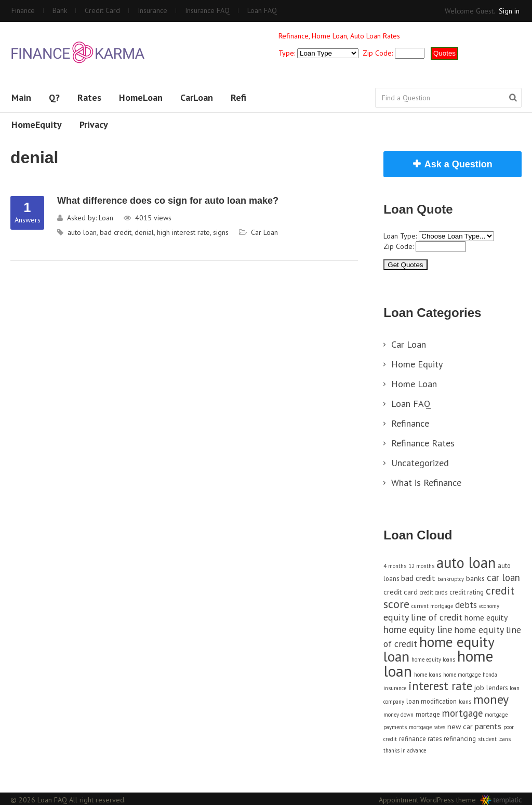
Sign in (509, 11)
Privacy (94, 124)
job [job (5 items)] (479, 687)
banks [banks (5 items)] (475, 578)
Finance (23, 10)
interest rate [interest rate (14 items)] (440, 686)
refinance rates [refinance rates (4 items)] (420, 738)
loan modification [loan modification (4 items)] (431, 701)
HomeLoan (141, 97)
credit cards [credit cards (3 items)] (434, 592)
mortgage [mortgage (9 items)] (462, 713)
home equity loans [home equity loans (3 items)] (433, 659)
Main (21, 97)
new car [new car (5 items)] (460, 726)
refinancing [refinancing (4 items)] (460, 738)
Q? (54, 97)
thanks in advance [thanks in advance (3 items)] (405, 750)
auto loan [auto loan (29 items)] (466, 563)
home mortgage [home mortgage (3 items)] (462, 675)
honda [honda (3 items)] (490, 675)
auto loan (82, 232)
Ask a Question (458, 164)
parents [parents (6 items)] (488, 726)
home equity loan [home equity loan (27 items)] (439, 649)
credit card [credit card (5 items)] (401, 592)
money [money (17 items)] (491, 699)
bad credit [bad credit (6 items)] (418, 578)
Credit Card (102, 10)
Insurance (152, 10)
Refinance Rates (423, 443)
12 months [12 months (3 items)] (421, 566)
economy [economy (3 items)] (489, 606)
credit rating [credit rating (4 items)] (467, 592)
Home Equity (417, 364)
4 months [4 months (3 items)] (395, 566)
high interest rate (183, 232)
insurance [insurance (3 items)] (395, 688)
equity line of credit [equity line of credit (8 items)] (423, 617)
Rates (89, 97)
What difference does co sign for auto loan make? (168, 201)
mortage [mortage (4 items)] (428, 714)
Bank (60, 10)
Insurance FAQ (207, 10)
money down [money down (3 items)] (398, 715)
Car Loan (264, 232)
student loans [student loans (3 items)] (494, 739)
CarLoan (197, 97)
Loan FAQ (262, 10)
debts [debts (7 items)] (466, 605)
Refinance (410, 423)
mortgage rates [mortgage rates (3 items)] (427, 727)
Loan (106, 218)
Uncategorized (420, 463)
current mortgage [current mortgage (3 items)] (432, 606)
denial (144, 232)
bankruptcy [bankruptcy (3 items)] (451, 579)
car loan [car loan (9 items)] (503, 577)
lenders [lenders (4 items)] (497, 688)
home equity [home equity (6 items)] (486, 617)
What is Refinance (426, 483)
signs (221, 232)
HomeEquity (37, 124)
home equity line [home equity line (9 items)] (418, 629)
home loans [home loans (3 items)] (428, 675)
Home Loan (414, 384)
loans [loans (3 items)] (465, 702)
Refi (238, 97)
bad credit (116, 232)
